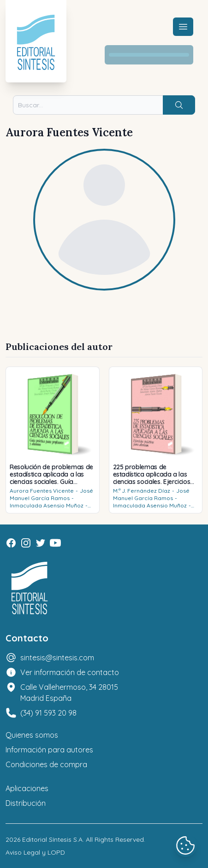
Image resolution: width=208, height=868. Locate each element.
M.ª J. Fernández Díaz (142, 491)
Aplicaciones (27, 788)
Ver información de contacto (70, 672)
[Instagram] (26, 543)
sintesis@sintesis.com (57, 658)
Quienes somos (32, 735)
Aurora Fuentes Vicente (42, 491)
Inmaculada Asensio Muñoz (47, 505)
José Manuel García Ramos (51, 494)
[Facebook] (11, 543)
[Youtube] (55, 543)
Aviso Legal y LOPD (35, 852)
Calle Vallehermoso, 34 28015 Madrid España (69, 693)
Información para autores (49, 750)
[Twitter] (41, 543)
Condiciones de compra (46, 764)
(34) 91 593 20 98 (48, 713)
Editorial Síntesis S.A (52, 839)
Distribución (26, 803)
